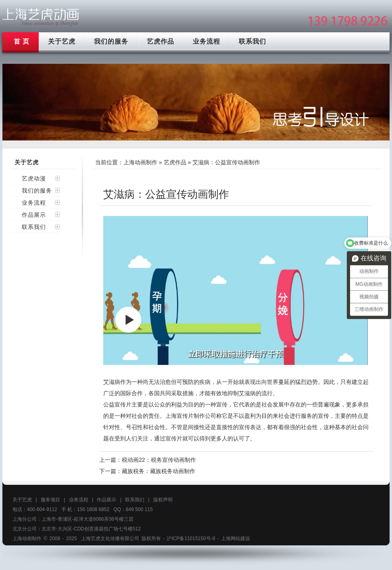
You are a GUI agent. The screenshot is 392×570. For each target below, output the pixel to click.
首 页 (22, 41)
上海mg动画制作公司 (41, 17)
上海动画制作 (140, 162)
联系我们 (252, 41)
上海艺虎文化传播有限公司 (110, 539)
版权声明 (163, 500)
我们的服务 (111, 41)
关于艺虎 (62, 41)
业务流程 (206, 41)
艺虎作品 (161, 41)
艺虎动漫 (34, 178)
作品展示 (34, 215)
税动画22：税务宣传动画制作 (159, 460)
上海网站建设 (236, 539)
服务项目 (50, 500)
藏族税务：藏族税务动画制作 (158, 471)
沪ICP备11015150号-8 (191, 539)
